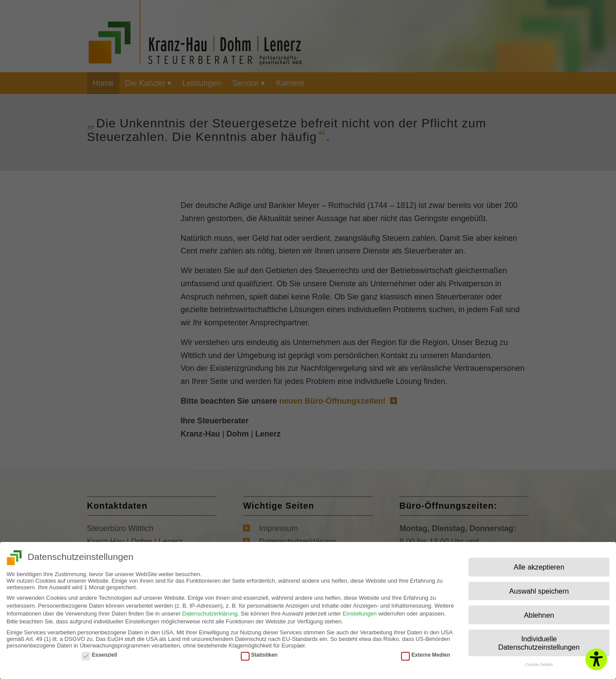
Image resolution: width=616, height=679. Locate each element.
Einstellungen (360, 611)
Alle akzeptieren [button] (539, 564)
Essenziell (99, 652)
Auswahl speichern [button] (539, 588)
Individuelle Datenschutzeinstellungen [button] (539, 640)
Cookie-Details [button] (539, 662)
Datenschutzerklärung (210, 611)
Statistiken (259, 652)
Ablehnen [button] (539, 612)
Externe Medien (426, 652)
